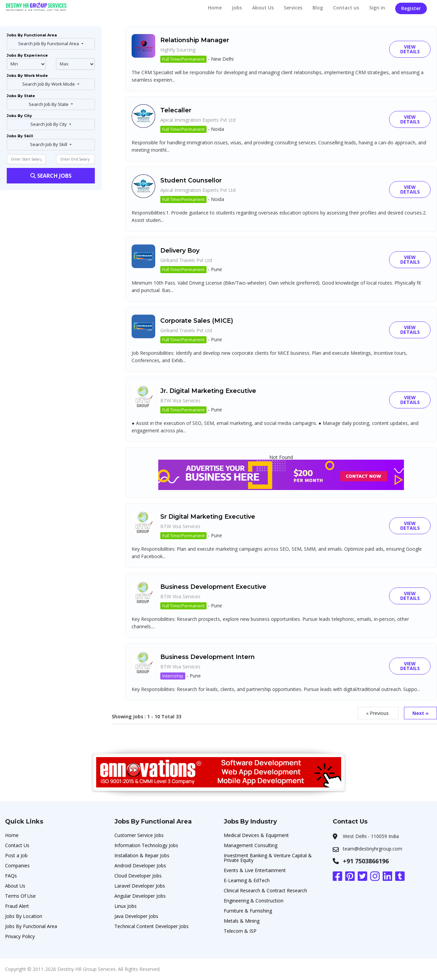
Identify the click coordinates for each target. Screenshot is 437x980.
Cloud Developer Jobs (138, 876)
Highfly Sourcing (178, 50)
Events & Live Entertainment (255, 870)
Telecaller (176, 110)
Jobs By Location (24, 916)
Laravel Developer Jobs (140, 886)
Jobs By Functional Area (31, 926)
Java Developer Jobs (136, 916)
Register (411, 8)
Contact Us (17, 845)
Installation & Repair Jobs (142, 855)
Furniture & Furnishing (248, 911)
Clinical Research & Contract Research (265, 890)
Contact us (346, 8)
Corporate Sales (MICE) (197, 321)
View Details (410, 49)
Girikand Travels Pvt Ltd (186, 260)
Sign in (377, 8)
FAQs (11, 876)
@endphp (76, 64)
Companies (17, 866)
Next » (420, 713)
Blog (318, 8)
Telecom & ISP (240, 931)
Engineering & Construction (254, 901)
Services (293, 8)
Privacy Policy (20, 936)
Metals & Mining (242, 921)
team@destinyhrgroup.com (373, 849)
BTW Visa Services (180, 400)
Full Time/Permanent (183, 59)
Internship (173, 676)
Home (215, 8)
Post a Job (16, 855)
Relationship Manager (195, 40)
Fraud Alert (17, 906)
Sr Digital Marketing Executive (208, 517)
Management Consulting (251, 845)
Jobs (237, 8)
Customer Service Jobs (139, 835)
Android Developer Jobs (140, 866)
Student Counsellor (191, 180)
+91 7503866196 (366, 861)
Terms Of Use (20, 896)
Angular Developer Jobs (140, 896)
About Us (263, 8)
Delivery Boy (180, 251)
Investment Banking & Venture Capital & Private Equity (268, 858)
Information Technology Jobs (146, 845)
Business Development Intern (208, 657)
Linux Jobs (126, 906)
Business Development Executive (213, 587)
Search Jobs (51, 176)
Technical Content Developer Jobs (152, 926)
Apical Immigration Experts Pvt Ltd (198, 120)
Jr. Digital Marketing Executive (208, 391)
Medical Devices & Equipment (256, 835)
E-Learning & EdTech (247, 880)
